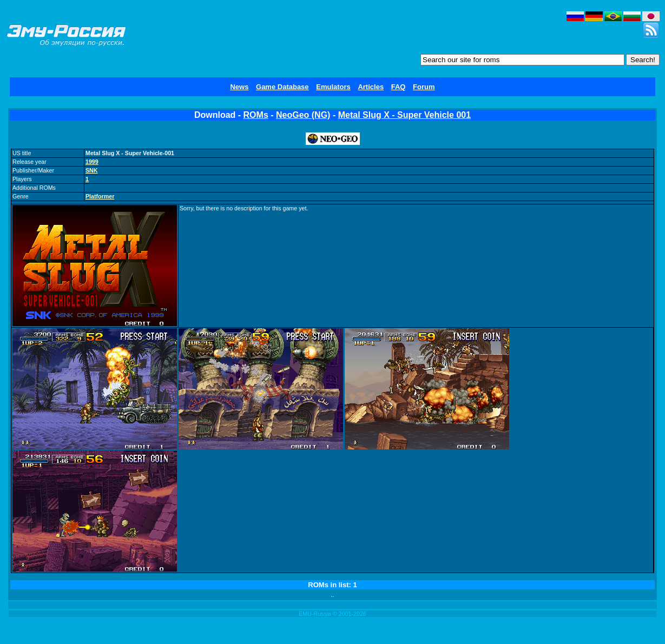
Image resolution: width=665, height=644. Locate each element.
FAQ (399, 87)
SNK (92, 170)
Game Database (282, 87)
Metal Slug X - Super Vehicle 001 (404, 115)
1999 (92, 162)
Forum (424, 87)
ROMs (256, 115)
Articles (371, 87)
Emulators (333, 87)
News (239, 87)
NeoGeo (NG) (303, 115)
